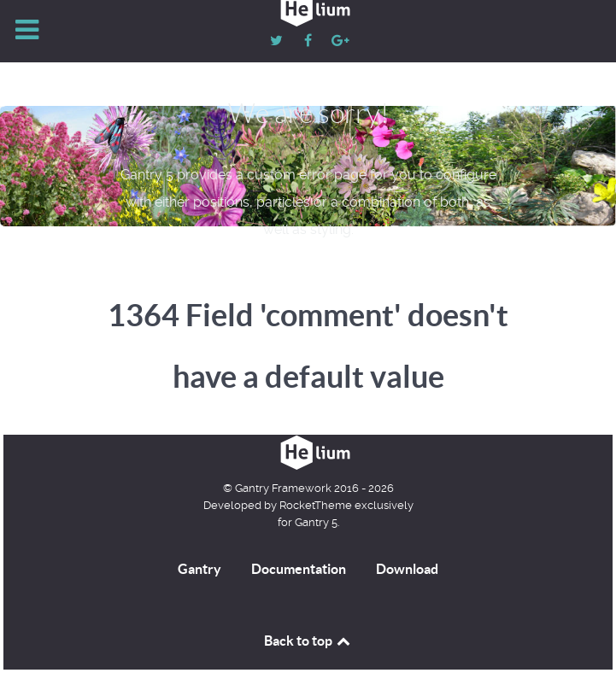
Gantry (199, 569)
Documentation (299, 569)
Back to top (308, 641)
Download (407, 569)
